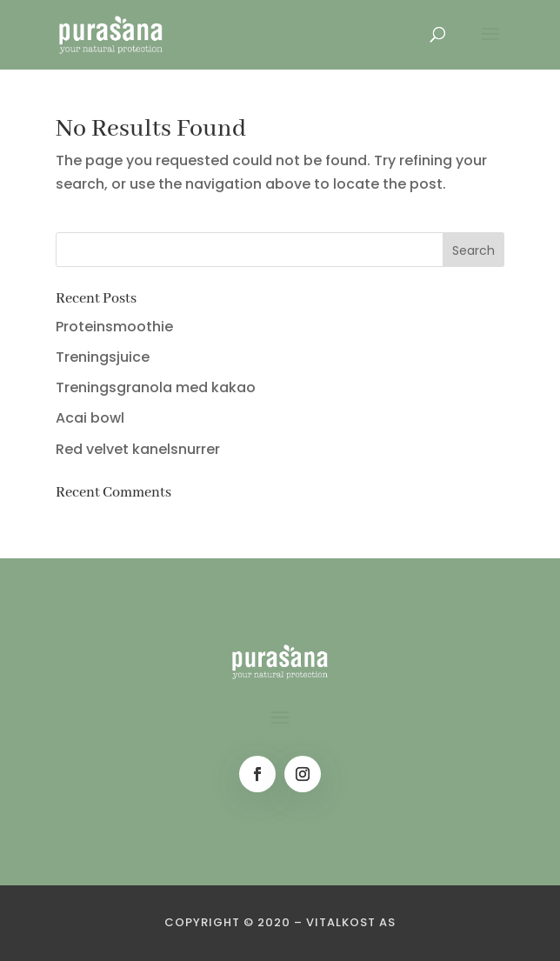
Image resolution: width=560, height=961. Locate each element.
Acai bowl (90, 418)
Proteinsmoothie (114, 327)
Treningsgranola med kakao (156, 387)
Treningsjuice (103, 357)
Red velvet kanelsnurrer (138, 449)
